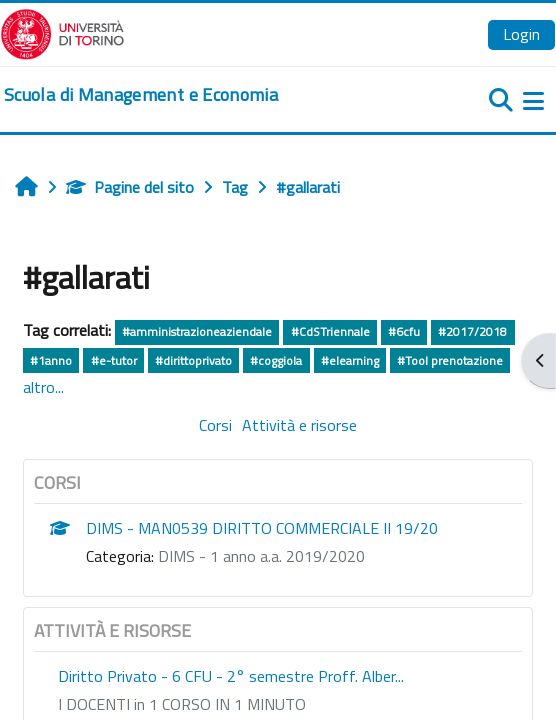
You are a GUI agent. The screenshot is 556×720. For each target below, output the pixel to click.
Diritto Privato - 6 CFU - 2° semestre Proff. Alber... (231, 676)
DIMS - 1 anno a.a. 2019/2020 (261, 556)
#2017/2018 (472, 331)
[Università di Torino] (62, 32)
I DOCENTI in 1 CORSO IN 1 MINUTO (182, 704)
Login (521, 34)
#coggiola (276, 360)
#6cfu (404, 331)
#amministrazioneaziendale (197, 331)
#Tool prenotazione (450, 360)
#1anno (51, 360)
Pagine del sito (130, 187)
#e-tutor (114, 360)
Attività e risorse (299, 425)
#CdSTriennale (330, 331)
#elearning (350, 360)
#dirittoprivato (193, 360)
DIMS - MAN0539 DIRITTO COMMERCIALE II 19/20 (262, 528)
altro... (43, 387)
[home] (141, 95)
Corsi (215, 425)
